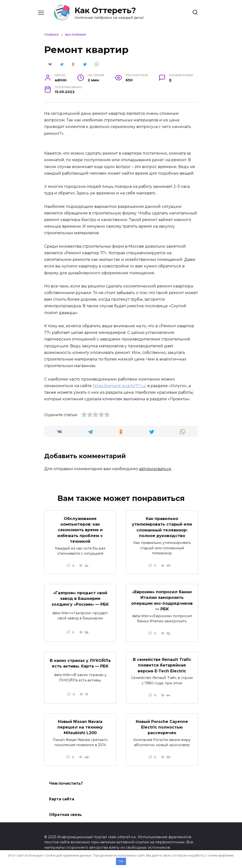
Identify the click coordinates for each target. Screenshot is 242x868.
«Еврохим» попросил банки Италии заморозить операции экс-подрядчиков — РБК (162, 599)
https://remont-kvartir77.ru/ (119, 386)
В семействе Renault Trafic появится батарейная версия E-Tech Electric (162, 663)
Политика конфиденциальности (74, 849)
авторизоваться (155, 469)
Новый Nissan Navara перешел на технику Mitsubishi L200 (80, 724)
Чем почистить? (66, 780)
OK (121, 861)
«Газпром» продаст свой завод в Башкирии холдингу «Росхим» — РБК (80, 597)
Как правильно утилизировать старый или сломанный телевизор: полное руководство (162, 526)
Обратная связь (65, 811)
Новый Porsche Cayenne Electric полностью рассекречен (162, 724)
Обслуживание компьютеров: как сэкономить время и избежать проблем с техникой (80, 529)
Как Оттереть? (105, 10)
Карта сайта (62, 795)
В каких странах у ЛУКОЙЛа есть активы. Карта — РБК (80, 661)
